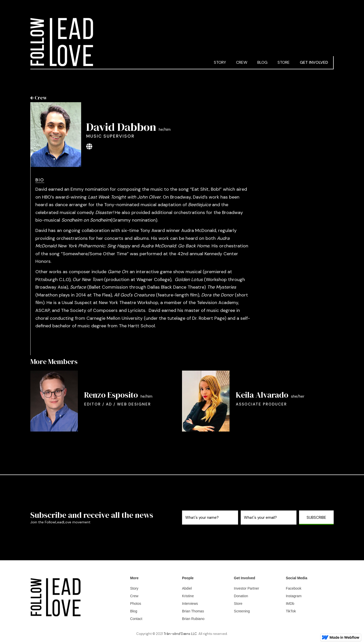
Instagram (294, 596)
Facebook (294, 588)
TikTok (291, 611)
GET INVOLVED (314, 62)
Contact (136, 619)
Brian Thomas (193, 611)
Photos (136, 604)
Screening (242, 611)
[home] (120, 42)
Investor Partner (246, 588)
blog (262, 62)
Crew (134, 596)
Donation (241, 596)
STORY (220, 62)
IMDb (290, 604)
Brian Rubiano (193, 619)
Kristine (188, 596)
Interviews (190, 604)
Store (238, 604)
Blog (134, 611)
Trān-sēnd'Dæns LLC (180, 634)
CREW (242, 62)
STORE (284, 62)
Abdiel (187, 588)
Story (134, 588)
